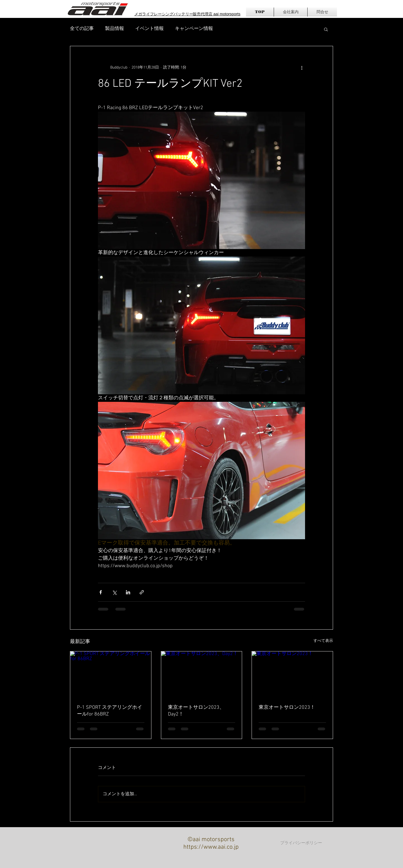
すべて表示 (323, 641)
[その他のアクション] (302, 67)
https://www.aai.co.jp (211, 847)
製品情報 (114, 29)
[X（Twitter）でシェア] (114, 592)
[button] (326, 29)
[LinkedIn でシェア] (128, 592)
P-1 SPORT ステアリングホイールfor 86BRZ (110, 711)
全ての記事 (82, 29)
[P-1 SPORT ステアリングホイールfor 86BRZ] (111, 674)
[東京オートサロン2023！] (292, 674)
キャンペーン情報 (194, 29)
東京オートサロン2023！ (287, 708)
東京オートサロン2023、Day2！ (196, 711)
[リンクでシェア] (142, 592)
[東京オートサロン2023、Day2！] (202, 674)
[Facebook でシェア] (101, 592)
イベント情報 (149, 29)
